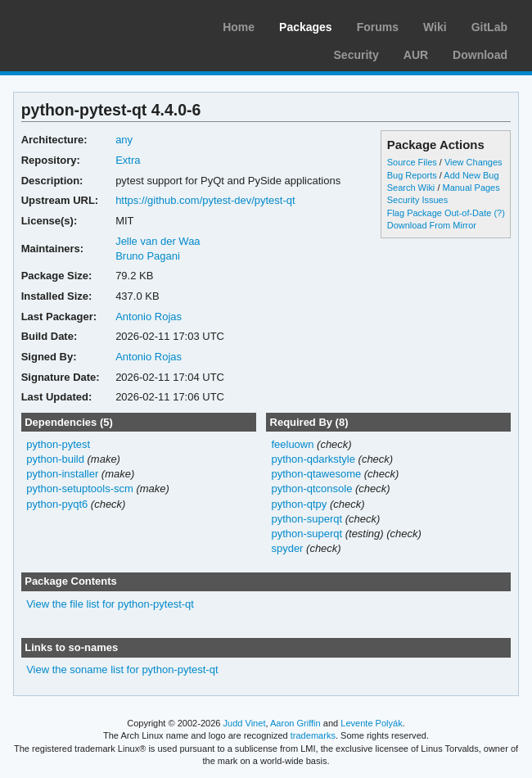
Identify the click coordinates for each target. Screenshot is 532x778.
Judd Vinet (245, 723)
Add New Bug (471, 175)
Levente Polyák (371, 723)
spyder (287, 548)
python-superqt (307, 519)
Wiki (435, 27)
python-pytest (58, 444)
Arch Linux (90, 25)
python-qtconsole (311, 489)
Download (480, 55)
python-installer (62, 474)
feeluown (292, 444)
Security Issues (417, 200)
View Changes (473, 162)
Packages (306, 27)
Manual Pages (471, 188)
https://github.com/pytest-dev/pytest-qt (205, 200)
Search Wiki (411, 188)
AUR (416, 55)
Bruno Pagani (148, 256)
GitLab (489, 27)
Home (239, 27)
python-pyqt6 (57, 504)
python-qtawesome (316, 474)
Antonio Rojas (149, 317)
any (124, 140)
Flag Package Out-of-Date (440, 213)
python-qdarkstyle (313, 459)
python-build (55, 459)
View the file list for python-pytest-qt (110, 604)
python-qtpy (299, 504)
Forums (378, 27)
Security (356, 55)
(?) (499, 213)
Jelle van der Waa (158, 241)
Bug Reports (412, 175)
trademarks (313, 735)
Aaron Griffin (295, 723)
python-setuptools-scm (80, 489)
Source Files (412, 162)
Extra (128, 160)
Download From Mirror (432, 225)
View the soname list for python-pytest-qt (122, 669)
